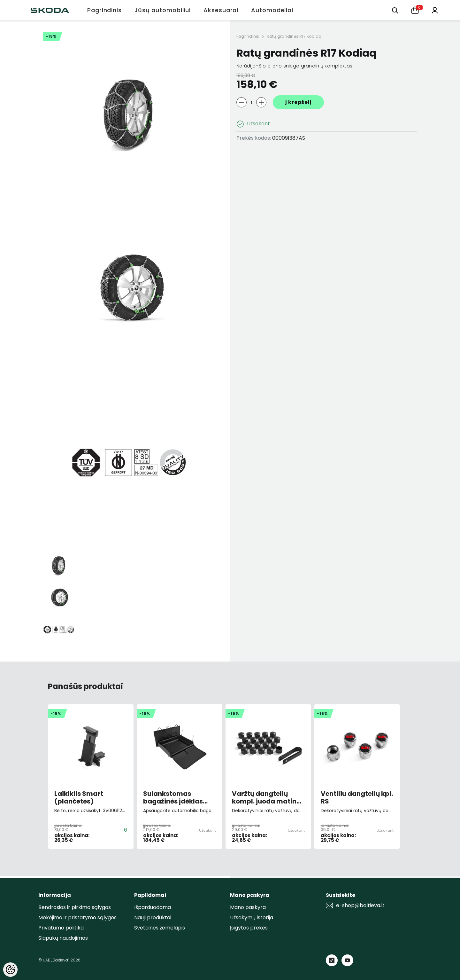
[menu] (395, 10)
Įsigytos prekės (249, 928)
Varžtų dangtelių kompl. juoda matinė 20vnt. (266, 797)
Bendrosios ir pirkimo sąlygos (75, 907)
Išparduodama (153, 907)
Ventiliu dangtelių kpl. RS (357, 797)
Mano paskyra (248, 907)
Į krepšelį (299, 102)
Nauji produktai (153, 917)
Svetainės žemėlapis (160, 928)
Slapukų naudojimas (63, 938)
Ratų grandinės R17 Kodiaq (294, 36)
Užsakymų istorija (252, 917)
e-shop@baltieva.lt (360, 906)
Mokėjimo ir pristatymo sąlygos (77, 917)
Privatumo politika (61, 928)
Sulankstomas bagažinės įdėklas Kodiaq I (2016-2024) (178, 797)
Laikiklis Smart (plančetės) (79, 797)
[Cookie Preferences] (10, 970)
